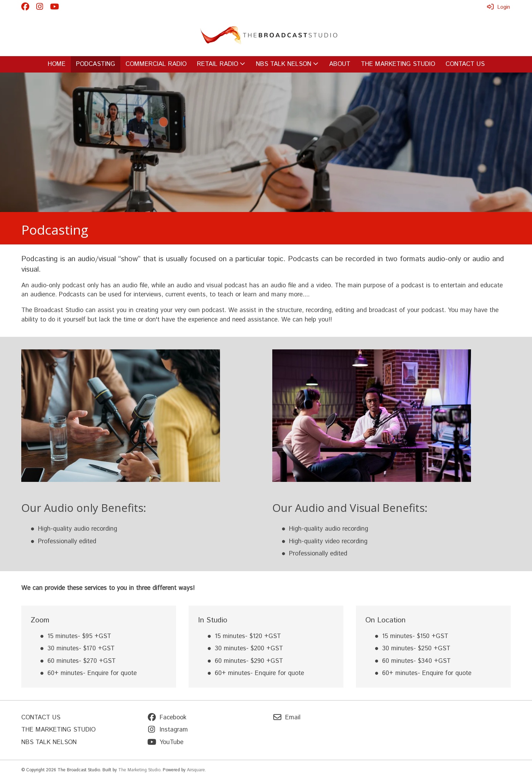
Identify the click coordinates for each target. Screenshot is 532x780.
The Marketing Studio (139, 770)
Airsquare (196, 770)
